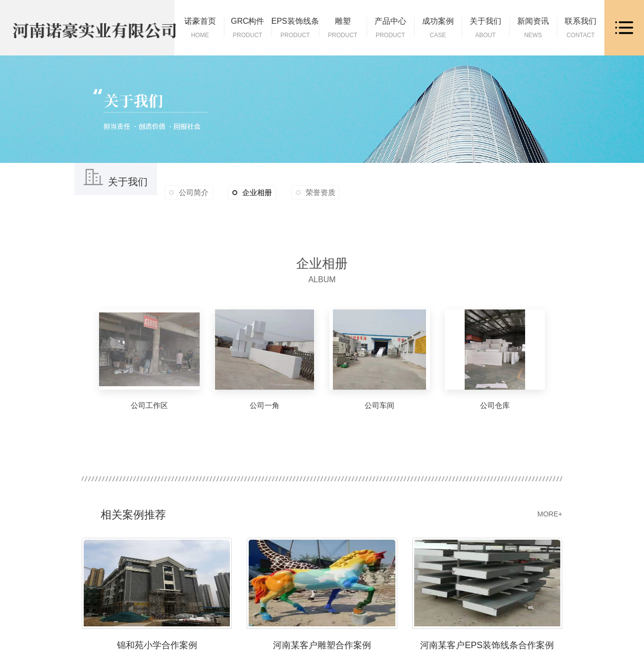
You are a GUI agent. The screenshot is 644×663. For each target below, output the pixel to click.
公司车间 (379, 405)
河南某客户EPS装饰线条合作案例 (487, 645)
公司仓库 (495, 405)
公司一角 (265, 405)
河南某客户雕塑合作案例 (322, 645)
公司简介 (194, 192)
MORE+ (550, 514)
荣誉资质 (321, 192)
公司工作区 (149, 405)
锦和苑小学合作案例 (157, 645)
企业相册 (252, 193)
